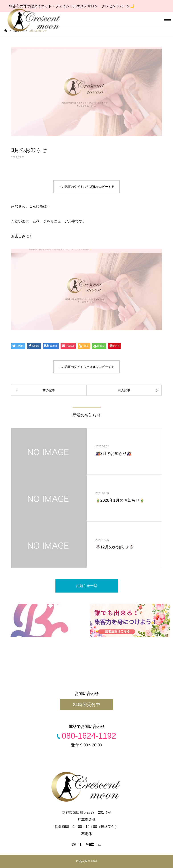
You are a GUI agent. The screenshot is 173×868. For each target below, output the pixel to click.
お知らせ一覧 (87, 586)
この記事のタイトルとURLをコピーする (86, 187)
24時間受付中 (86, 705)
